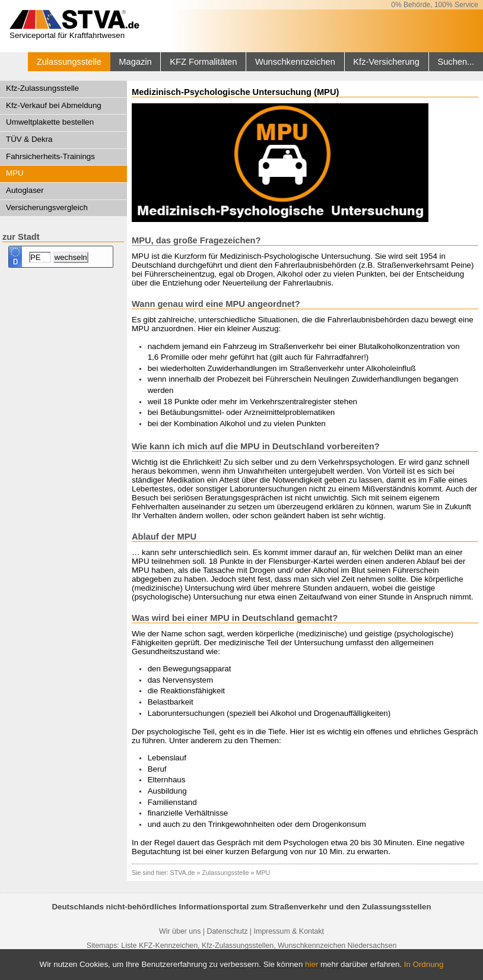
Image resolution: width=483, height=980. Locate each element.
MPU (15, 173)
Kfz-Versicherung (386, 62)
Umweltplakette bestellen (50, 122)
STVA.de (183, 873)
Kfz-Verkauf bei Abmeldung (54, 105)
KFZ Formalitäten (203, 62)
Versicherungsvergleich (47, 207)
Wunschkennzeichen (295, 62)
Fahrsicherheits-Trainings (50, 156)
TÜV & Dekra (29, 139)
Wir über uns (180, 931)
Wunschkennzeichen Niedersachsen (337, 946)
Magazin (135, 62)
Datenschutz (227, 931)
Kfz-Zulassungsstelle (42, 88)
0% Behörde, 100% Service (435, 5)
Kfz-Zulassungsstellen (238, 946)
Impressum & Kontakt (288, 931)
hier (312, 964)
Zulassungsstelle (69, 62)
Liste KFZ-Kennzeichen (159, 946)
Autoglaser (25, 190)
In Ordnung (424, 964)
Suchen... (456, 62)
